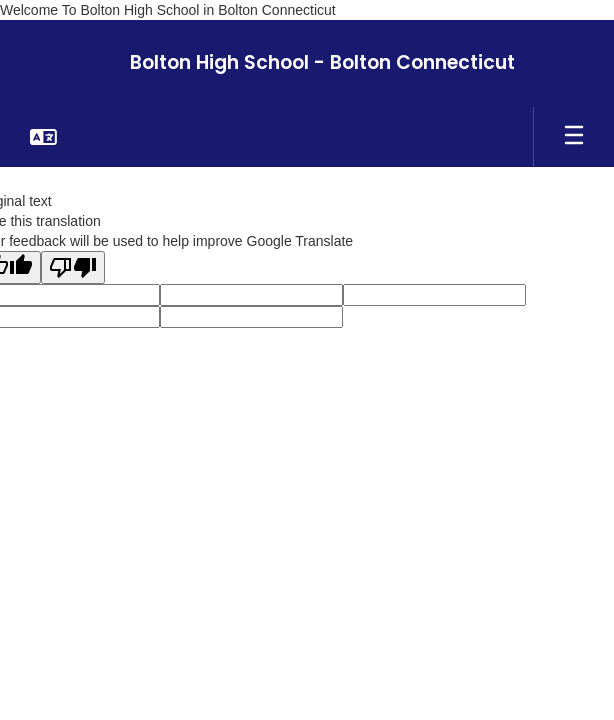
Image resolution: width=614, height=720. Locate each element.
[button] (43, 137)
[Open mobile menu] (574, 137)
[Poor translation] (73, 267)
